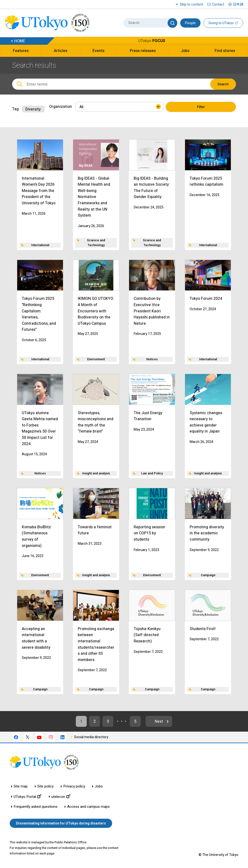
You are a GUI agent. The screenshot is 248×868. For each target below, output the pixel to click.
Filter (201, 107)
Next (159, 721)
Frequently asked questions (35, 807)
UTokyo (152, 41)
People (190, 23)
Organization (61, 107)
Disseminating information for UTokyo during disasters (61, 823)
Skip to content (192, 4)
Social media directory (91, 737)
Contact (218, 4)
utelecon (61, 797)
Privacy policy (74, 786)
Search (223, 84)
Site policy (45, 786)
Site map (21, 786)
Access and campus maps (88, 807)
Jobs (99, 786)
